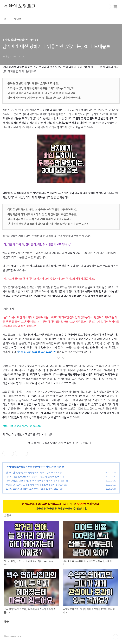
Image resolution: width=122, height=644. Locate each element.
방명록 (18, 19)
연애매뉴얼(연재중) (16, 467)
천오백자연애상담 (36, 467)
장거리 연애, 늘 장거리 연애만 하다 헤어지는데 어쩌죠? (32, 473)
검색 (108, 7)
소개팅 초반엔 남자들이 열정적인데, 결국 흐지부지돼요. (32, 489)
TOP (116, 637)
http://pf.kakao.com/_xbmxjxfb (22, 426)
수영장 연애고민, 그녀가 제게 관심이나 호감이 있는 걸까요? (34, 485)
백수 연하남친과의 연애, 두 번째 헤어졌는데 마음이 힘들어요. (35, 481)
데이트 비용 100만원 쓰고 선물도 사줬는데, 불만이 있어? (33, 477)
